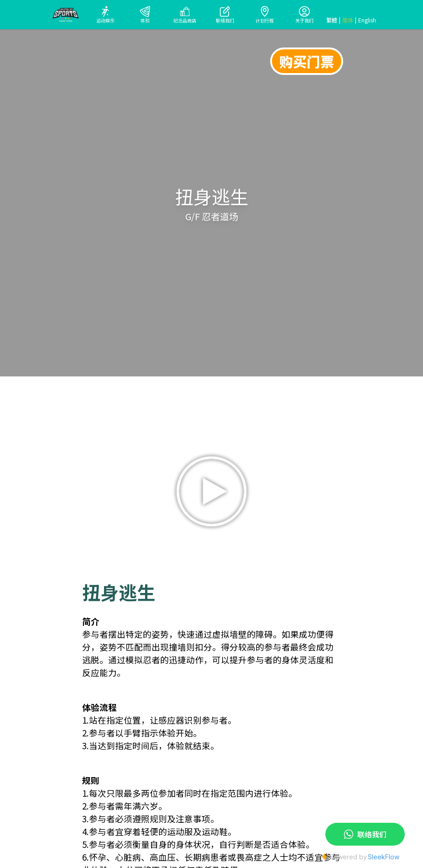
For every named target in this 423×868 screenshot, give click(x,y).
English (367, 20)
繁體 (332, 20)
